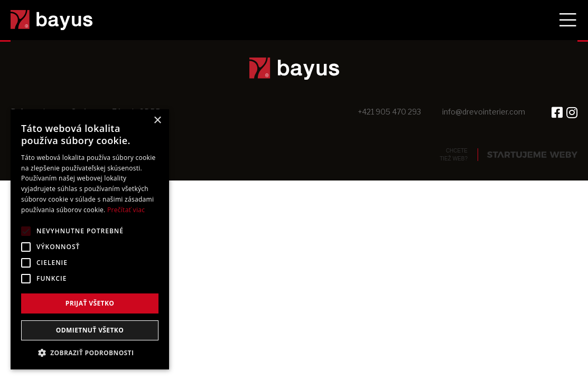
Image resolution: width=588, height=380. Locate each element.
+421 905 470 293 (389, 112)
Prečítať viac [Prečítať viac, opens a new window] (126, 210)
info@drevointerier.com (484, 112)
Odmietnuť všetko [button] (90, 330)
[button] (90, 353)
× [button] (157, 121)
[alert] (90, 239)
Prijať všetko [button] (90, 303)
